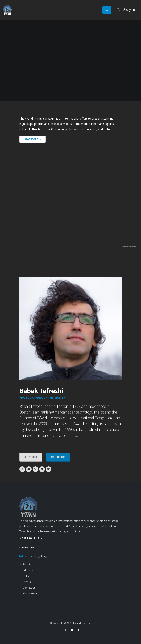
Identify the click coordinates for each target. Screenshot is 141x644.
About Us (28, 564)
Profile (31, 463)
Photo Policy (30, 594)
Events (27, 582)
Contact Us (29, 588)
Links (26, 576)
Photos (58, 463)
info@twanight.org (36, 556)
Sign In (129, 10)
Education (29, 570)
